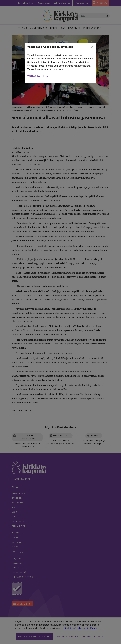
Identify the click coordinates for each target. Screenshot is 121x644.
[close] (92, 47)
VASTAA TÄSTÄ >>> (38, 76)
